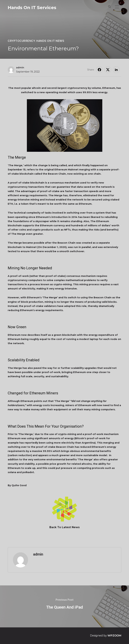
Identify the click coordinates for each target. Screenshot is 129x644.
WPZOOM (114, 636)
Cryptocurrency (21, 41)
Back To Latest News (64, 527)
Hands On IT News (50, 41)
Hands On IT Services (32, 8)
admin (20, 67)
